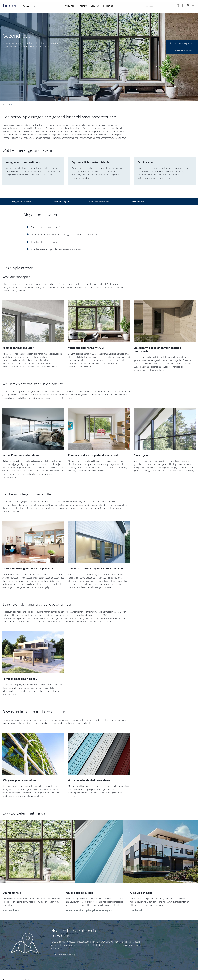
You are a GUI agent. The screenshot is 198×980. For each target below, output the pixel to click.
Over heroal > (137, 910)
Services (95, 6)
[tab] (99, 227)
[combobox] (159, 6)
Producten (69, 6)
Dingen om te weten (22, 202)
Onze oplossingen (60, 202)
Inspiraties (108, 6)
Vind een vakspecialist (99, 202)
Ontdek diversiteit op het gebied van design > (89, 910)
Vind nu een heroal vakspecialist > (68, 955)
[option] (99, 57)
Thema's (83, 6)
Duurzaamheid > (11, 910)
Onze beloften (138, 202)
